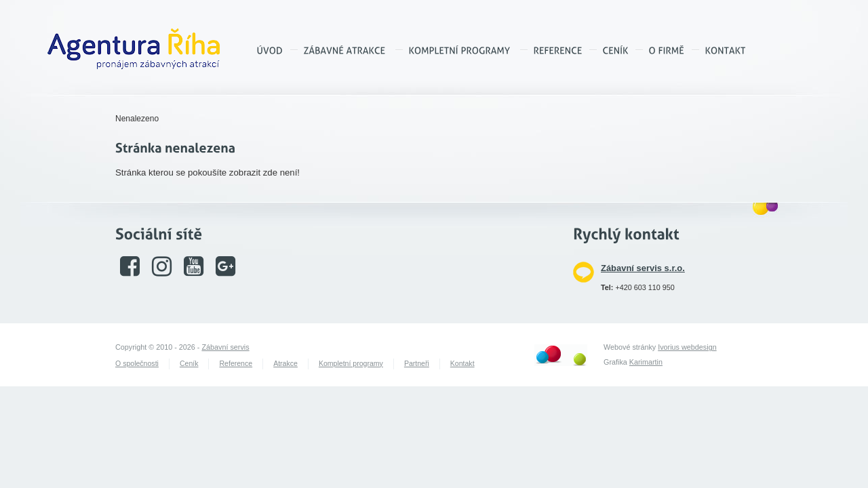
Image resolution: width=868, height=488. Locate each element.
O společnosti (137, 363)
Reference (236, 363)
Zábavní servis (225, 347)
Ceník (189, 363)
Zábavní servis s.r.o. (643, 268)
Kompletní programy (351, 363)
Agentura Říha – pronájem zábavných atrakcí (134, 49)
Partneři (417, 363)
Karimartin (646, 362)
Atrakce (285, 363)
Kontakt (462, 363)
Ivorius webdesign (687, 347)
